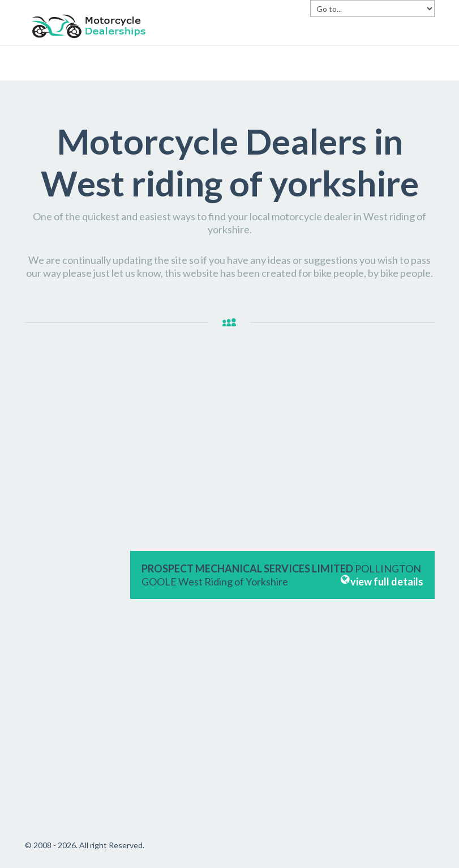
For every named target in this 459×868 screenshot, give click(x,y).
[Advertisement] (72, 537)
